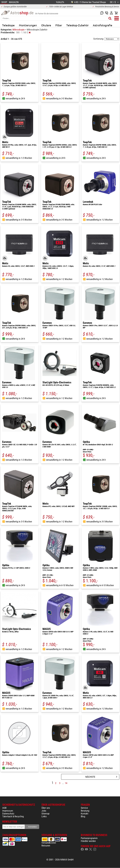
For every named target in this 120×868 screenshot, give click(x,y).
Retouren (46, 846)
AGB (4, 808)
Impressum (8, 811)
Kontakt (85, 814)
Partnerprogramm (89, 838)
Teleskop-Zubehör (77, 25)
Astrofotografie (103, 25)
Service (84, 808)
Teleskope (8, 25)
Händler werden (88, 841)
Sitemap (45, 814)
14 (66, 783)
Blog (83, 816)
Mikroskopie (19, 30)
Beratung (85, 811)
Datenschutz (8, 814)
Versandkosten (49, 843)
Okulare (46, 25)
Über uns (46, 808)
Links (44, 816)
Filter (59, 25)
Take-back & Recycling (13, 816)
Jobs (44, 811)
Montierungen (28, 25)
